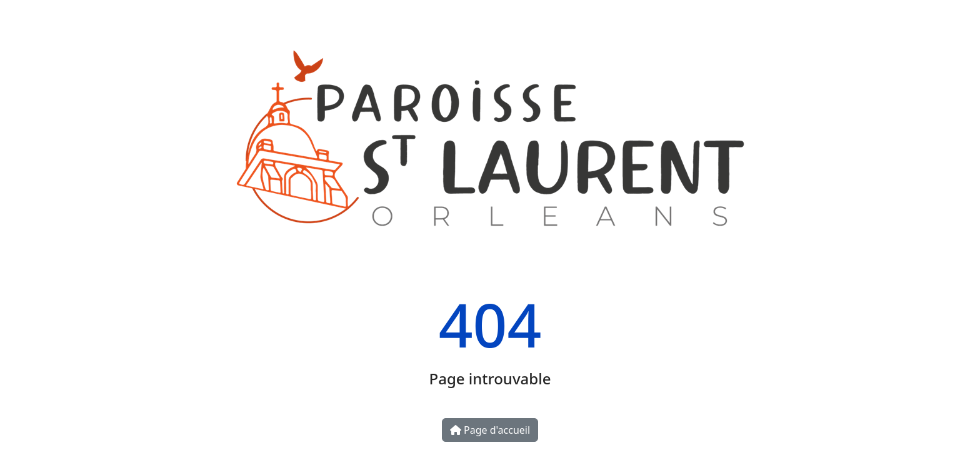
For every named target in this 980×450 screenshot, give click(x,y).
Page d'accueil (490, 430)
